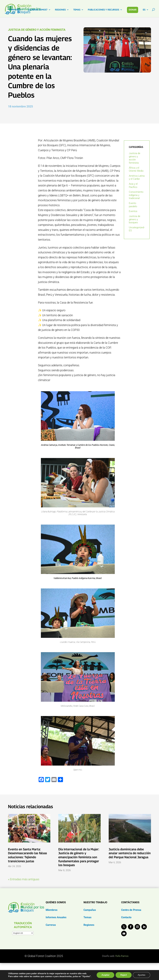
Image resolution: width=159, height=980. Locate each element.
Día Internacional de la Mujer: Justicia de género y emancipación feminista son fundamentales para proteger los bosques (79, 857)
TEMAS (77, 10)
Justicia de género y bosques (135, 219)
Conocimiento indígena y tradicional (136, 195)
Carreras (51, 925)
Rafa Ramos (122, 956)
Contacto (126, 917)
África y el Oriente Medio (136, 169)
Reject (124, 975)
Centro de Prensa (131, 910)
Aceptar (105, 975)
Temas (87, 917)
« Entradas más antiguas (24, 879)
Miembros (52, 910)
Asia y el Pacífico (133, 185)
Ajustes (142, 975)
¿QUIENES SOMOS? (38, 10)
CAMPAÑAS (15, 10)
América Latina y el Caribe (137, 177)
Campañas (90, 910)
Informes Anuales (56, 917)
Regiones (89, 925)
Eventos (133, 211)
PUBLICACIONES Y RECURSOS (103, 10)
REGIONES (60, 10)
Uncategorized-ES (137, 229)
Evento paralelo (133, 205)
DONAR (133, 10)
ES (144, 10)
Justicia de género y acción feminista (37, 30)
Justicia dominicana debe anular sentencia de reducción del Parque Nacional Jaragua (130, 853)
